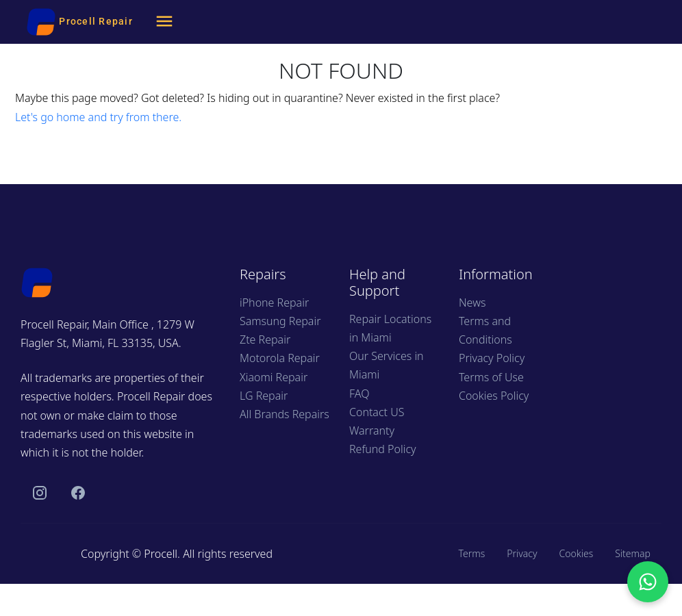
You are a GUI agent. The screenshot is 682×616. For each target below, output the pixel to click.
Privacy (522, 553)
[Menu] (164, 22)
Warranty (372, 431)
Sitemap (633, 553)
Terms (471, 553)
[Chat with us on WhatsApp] (648, 582)
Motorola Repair (280, 358)
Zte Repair (265, 339)
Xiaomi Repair (274, 377)
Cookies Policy (494, 396)
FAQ (359, 394)
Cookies (577, 553)
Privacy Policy (492, 358)
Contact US (377, 412)
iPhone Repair (274, 303)
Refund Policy (383, 449)
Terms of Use (491, 377)
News (472, 303)
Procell (161, 554)
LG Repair (264, 396)
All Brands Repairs (285, 414)
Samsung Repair (280, 321)
